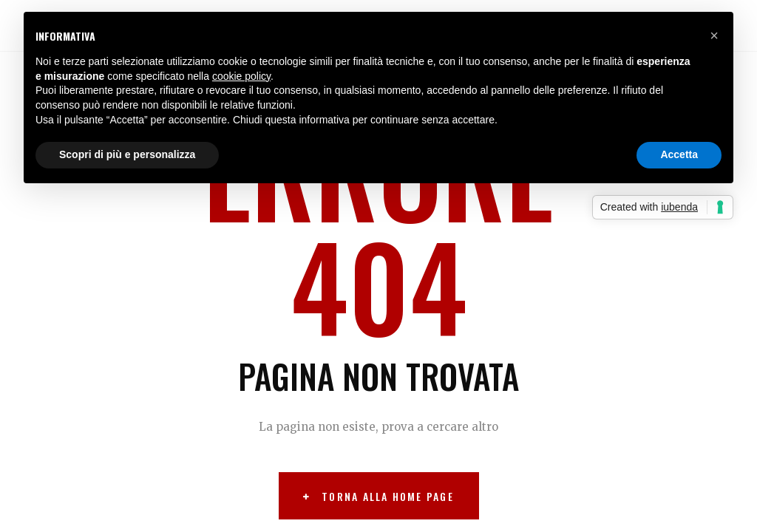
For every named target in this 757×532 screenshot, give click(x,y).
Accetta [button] (679, 154)
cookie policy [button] (241, 76)
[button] (714, 35)
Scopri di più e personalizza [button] (127, 154)
